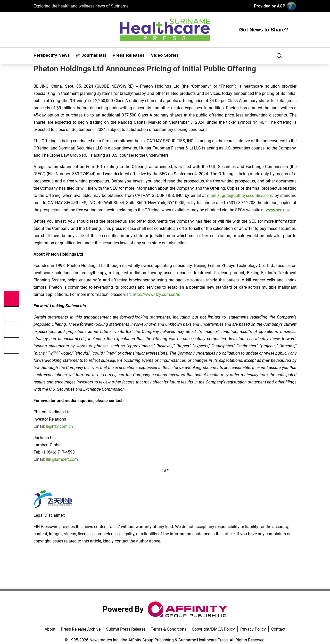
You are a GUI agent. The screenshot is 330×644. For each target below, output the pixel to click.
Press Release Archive (81, 629)
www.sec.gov (278, 210)
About (50, 629)
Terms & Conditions (169, 629)
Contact (278, 629)
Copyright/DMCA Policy (213, 629)
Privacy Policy (253, 629)
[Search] (279, 56)
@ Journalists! (91, 55)
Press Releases (129, 55)
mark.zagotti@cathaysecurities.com (240, 195)
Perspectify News (52, 55)
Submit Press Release (126, 629)
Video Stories (165, 55)
